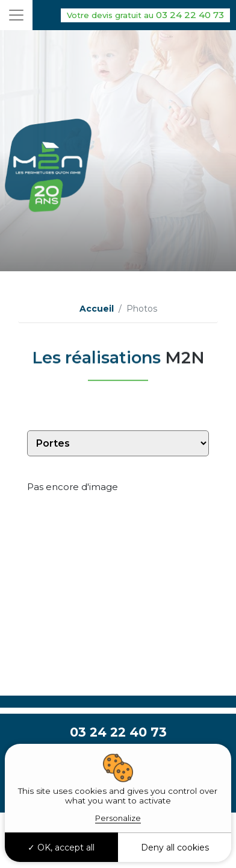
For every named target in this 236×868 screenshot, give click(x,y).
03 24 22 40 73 (145, 15)
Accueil (97, 309)
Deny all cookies (175, 848)
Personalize (118, 818)
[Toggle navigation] (16, 15)
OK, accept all (61, 848)
